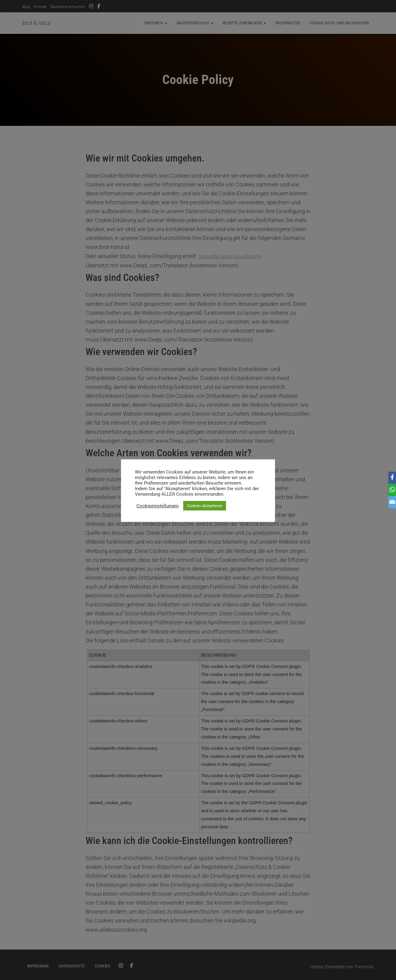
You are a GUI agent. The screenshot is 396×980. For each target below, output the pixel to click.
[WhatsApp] (390, 490)
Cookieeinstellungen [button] (158, 506)
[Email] (390, 502)
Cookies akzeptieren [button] (205, 506)
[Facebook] (390, 478)
